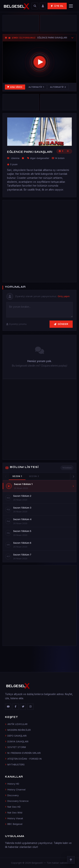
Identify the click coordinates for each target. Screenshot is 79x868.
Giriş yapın (64, 296)
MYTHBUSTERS (15, 764)
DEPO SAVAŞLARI (16, 736)
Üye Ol (57, 6)
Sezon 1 (17, 476)
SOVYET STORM (15, 747)
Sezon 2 (34, 476)
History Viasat (14, 818)
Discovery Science (17, 801)
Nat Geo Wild (14, 813)
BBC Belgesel (14, 824)
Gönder (61, 324)
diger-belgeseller (40, 158)
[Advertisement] (39, 240)
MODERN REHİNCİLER (18, 730)
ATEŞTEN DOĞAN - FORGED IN (23, 759)
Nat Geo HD (13, 807)
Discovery (12, 795)
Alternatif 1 (36, 87)
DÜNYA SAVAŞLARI (17, 741)
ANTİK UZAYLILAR (16, 724)
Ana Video (15, 87)
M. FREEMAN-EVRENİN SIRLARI (23, 753)
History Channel (15, 790)
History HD (12, 784)
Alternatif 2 (58, 87)
